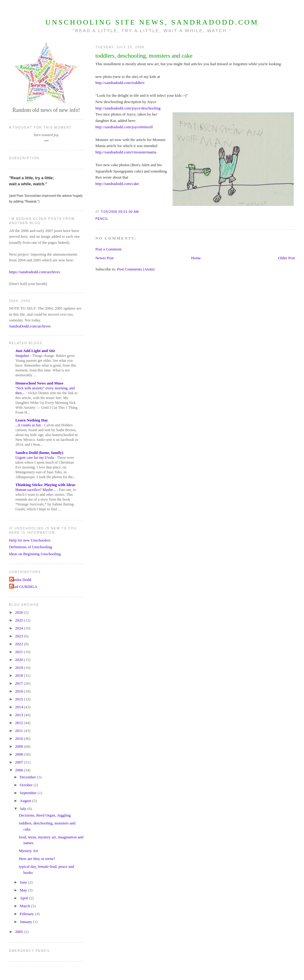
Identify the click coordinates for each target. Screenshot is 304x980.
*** (46, 141)
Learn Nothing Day (32, 420)
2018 (20, 675)
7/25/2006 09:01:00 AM (120, 212)
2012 (20, 723)
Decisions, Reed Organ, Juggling (45, 815)
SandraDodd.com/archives (30, 326)
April (24, 898)
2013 (20, 715)
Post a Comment (108, 249)
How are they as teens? (37, 859)
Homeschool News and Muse (40, 383)
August (26, 801)
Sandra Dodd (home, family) (39, 453)
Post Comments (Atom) (136, 269)
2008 (20, 754)
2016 (20, 691)
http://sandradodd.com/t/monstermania (126, 152)
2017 (20, 683)
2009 (20, 746)
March (25, 906)
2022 (20, 644)
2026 (20, 612)
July (23, 809)
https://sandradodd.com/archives (35, 272)
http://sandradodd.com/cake (117, 184)
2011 (20, 731)
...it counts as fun (29, 425)
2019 (20, 668)
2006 (20, 770)
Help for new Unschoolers (30, 540)
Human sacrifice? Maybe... (36, 490)
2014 (20, 707)
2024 (20, 628)
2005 (20, 932)
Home (196, 258)
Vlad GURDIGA (24, 587)
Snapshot (23, 356)
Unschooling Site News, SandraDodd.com (152, 22)
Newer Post (104, 258)
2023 (20, 636)
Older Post (287, 258)
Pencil (102, 219)
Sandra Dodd (21, 580)
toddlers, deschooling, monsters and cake (144, 56)
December (28, 777)
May (24, 890)
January (26, 922)
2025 (20, 620)
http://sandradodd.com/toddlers (120, 83)
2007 (20, 762)
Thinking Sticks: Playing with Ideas (45, 485)
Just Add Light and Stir (35, 351)
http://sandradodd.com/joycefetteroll (124, 127)
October (26, 785)
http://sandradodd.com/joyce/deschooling (128, 108)
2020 (20, 660)
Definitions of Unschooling (31, 547)
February (27, 914)
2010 (20, 738)
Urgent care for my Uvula (35, 458)
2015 (20, 699)
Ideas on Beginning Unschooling (35, 554)
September (29, 793)
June (24, 882)
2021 (20, 652)
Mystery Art (28, 851)
